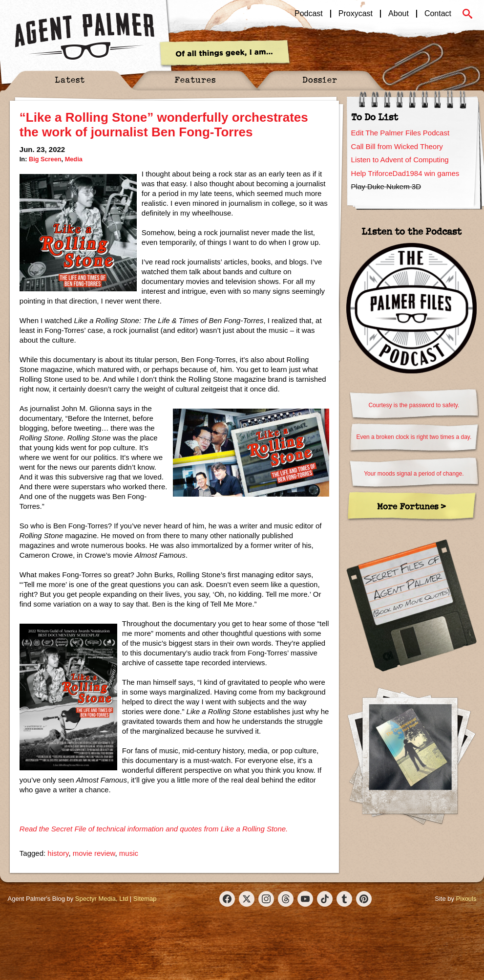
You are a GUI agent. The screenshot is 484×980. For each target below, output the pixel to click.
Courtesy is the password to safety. (414, 405)
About (399, 14)
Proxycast (356, 14)
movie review (94, 853)
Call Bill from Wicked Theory (397, 146)
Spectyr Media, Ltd (102, 899)
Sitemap (145, 899)
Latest (70, 79)
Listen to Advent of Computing (400, 160)
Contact (438, 14)
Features (195, 79)
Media (74, 159)
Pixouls (466, 899)
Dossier (320, 79)
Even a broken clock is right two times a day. (414, 437)
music (129, 853)
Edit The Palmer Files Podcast (400, 133)
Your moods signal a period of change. (414, 474)
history (58, 853)
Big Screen (45, 159)
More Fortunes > (411, 506)
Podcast (309, 14)
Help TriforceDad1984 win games (405, 173)
